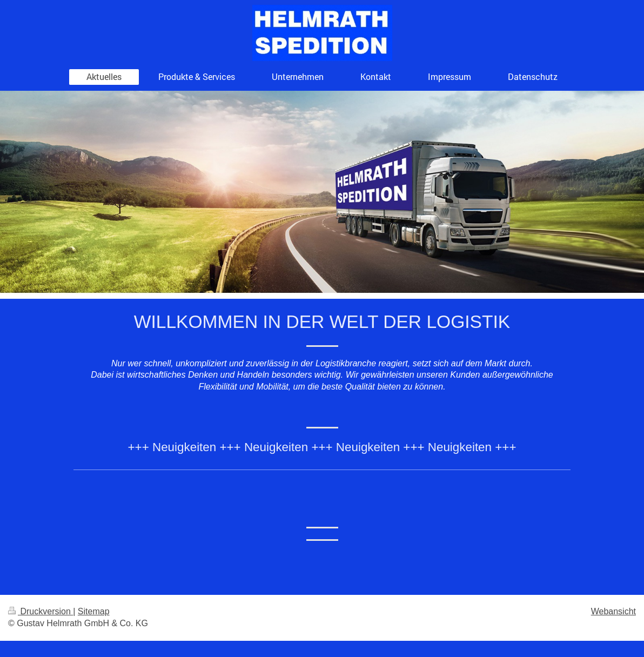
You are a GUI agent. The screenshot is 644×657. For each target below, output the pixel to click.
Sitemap (94, 611)
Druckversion (41, 611)
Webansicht (613, 611)
